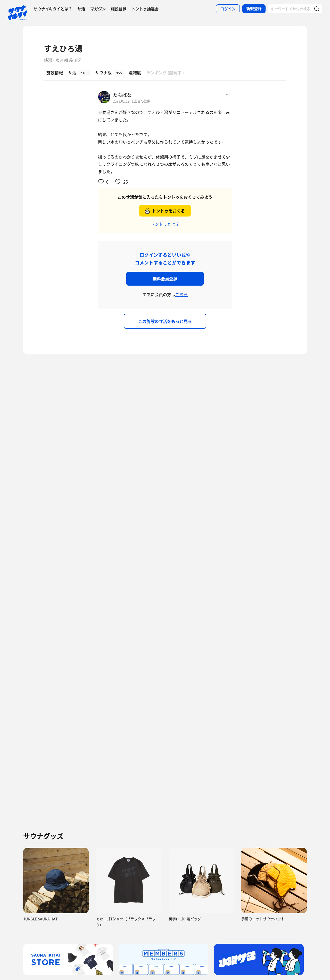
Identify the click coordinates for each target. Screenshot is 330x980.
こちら (181, 294)
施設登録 (119, 9)
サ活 (81, 9)
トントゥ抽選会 (145, 9)
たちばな (122, 95)
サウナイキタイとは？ (53, 9)
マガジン (98, 9)
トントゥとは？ (165, 224)
